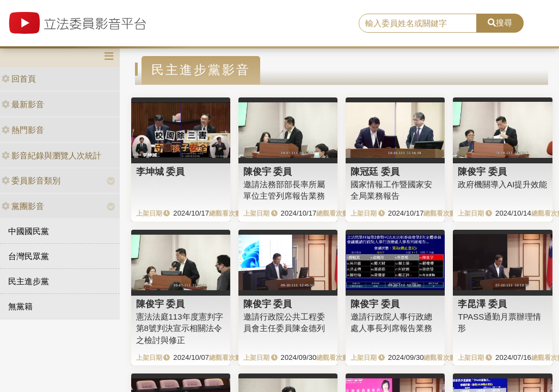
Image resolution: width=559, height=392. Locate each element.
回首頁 (19, 79)
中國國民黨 (29, 231)
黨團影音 (23, 206)
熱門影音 (23, 130)
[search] (418, 23)
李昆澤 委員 (482, 304)
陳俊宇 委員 (268, 171)
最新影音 (23, 104)
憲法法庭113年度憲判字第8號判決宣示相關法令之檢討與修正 (180, 328)
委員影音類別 (31, 180)
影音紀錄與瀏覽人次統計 (51, 155)
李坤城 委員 (161, 171)
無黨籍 (20, 306)
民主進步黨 (29, 281)
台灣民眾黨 (29, 256)
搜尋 (500, 23)
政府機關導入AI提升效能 (502, 184)
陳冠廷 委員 (375, 171)
